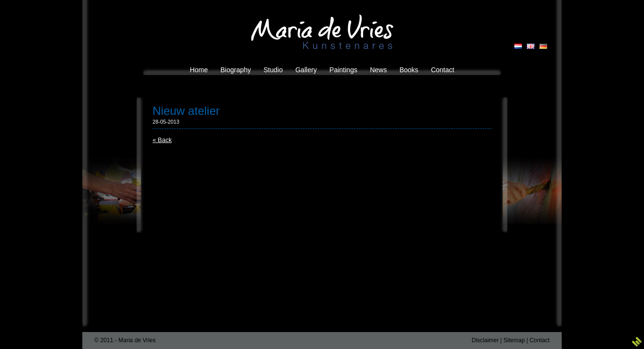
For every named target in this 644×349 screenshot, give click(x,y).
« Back (162, 140)
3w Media (637, 342)
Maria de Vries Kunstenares (322, 32)
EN (531, 46)
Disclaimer (485, 340)
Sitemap (514, 340)
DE (543, 46)
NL (518, 46)
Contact (540, 340)
